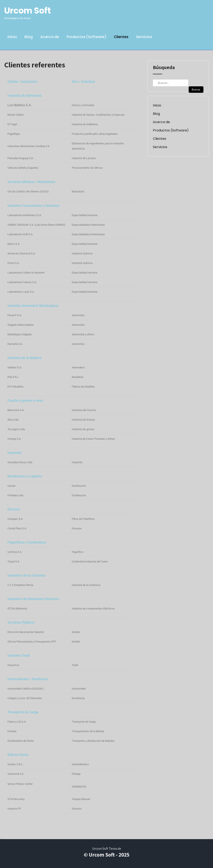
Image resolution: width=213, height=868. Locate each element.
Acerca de (50, 37)
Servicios (144, 37)
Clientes (121, 37)
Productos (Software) (86, 37)
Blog (29, 37)
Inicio (12, 37)
